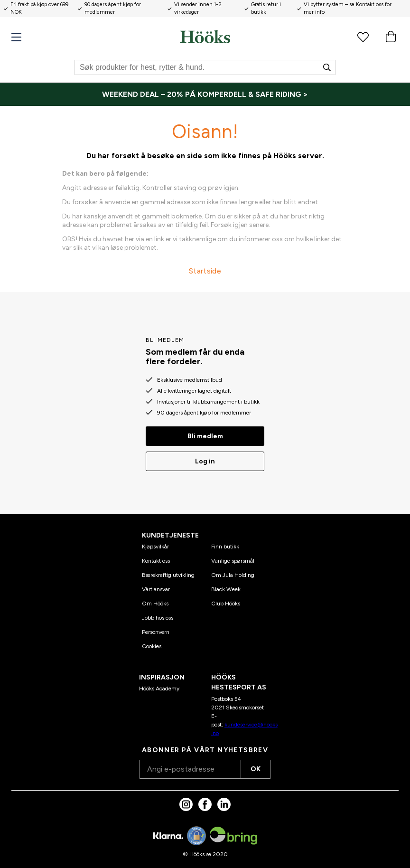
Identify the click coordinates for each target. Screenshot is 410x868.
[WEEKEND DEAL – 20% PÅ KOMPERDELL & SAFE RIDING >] (205, 94)
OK (256, 769)
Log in (205, 461)
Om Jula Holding (233, 575)
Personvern (156, 632)
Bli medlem (205, 436)
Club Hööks (226, 604)
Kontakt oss (156, 561)
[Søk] (205, 67)
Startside (205, 271)
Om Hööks (155, 604)
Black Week (226, 589)
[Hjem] (205, 37)
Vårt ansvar (156, 589)
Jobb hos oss (158, 618)
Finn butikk (225, 547)
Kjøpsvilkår (155, 547)
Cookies (152, 646)
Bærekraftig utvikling (168, 575)
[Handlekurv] (391, 37)
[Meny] (16, 37)
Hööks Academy (159, 689)
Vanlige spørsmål (233, 561)
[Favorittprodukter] (363, 37)
